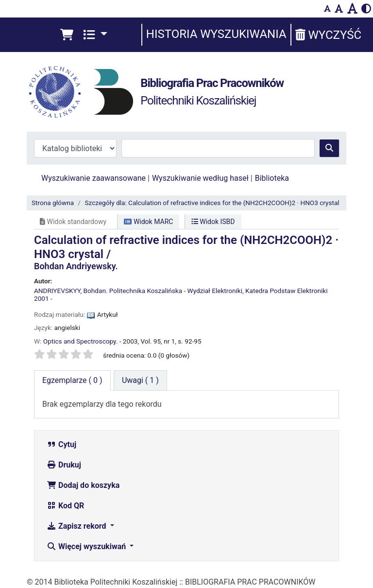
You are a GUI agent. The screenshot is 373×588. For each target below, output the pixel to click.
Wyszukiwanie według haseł (200, 178)
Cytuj (61, 444)
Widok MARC (148, 222)
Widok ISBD (213, 222)
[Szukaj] (329, 148)
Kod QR (65, 506)
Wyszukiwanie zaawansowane (93, 178)
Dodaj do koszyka (83, 485)
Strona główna (53, 203)
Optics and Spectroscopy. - (82, 341)
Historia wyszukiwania (216, 34)
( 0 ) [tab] (72, 380)
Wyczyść (328, 35)
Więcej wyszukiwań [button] (87, 546)
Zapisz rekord (77, 526)
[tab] (140, 380)
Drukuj (64, 465)
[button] (67, 35)
